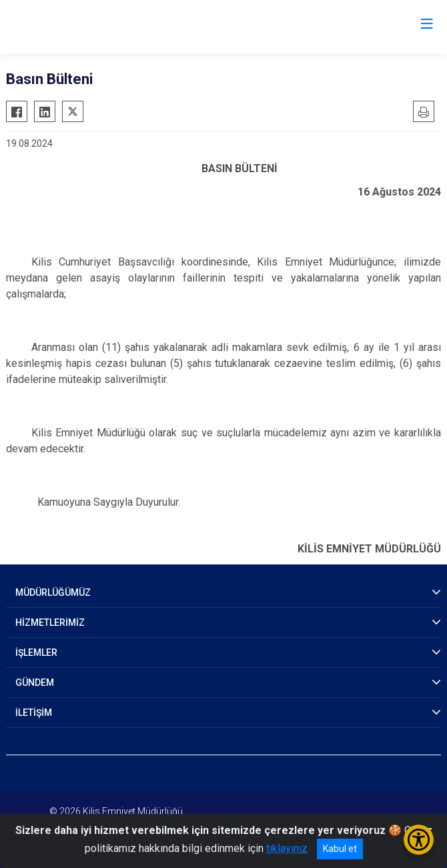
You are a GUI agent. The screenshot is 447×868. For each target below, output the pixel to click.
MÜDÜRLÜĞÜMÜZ (53, 592)
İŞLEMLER (36, 653)
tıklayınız (287, 848)
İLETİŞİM (34, 713)
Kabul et (340, 849)
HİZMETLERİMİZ (50, 622)
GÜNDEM (35, 683)
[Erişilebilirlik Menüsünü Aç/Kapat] (419, 840)
